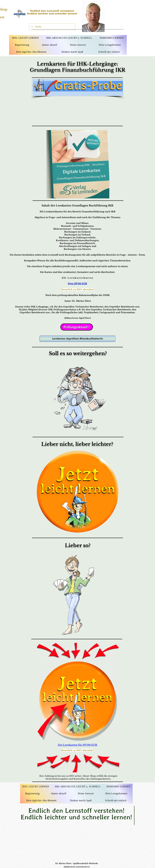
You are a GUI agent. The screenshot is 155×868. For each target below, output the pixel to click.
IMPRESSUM (69, 867)
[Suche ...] (52, 27)
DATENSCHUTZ (83, 867)
